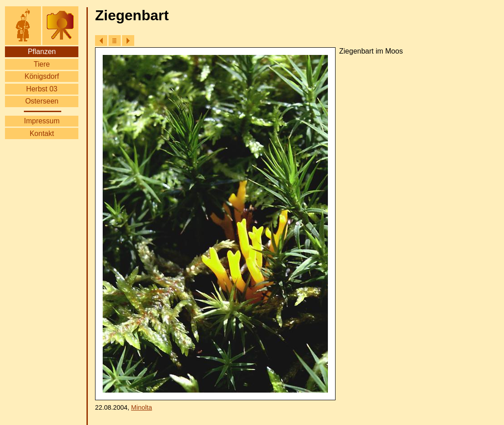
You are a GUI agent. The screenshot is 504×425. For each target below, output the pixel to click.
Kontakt (42, 133)
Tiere (42, 64)
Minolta (141, 407)
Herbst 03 (42, 89)
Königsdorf (42, 76)
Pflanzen (42, 52)
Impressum (42, 121)
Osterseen (42, 101)
